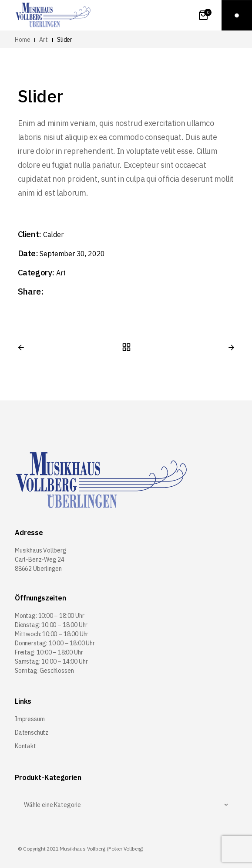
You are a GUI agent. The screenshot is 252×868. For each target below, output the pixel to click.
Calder (53, 234)
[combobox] (126, 805)
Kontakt (25, 746)
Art (61, 273)
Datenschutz (32, 732)
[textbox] (126, 805)
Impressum (30, 719)
